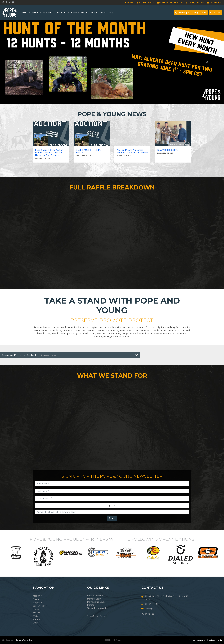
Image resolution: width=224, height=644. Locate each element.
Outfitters (195, 3)
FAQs (93, 12)
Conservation (61, 12)
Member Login (94, 599)
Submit (112, 518)
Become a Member (96, 596)
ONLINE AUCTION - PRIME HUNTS (88, 151)
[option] (16, 553)
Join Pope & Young (191, 13)
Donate (215, 13)
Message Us (149, 609)
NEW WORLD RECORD (168, 150)
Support (47, 12)
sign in (219, 640)
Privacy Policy (93, 616)
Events (74, 12)
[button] (17, 62)
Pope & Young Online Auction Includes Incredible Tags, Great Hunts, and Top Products (50, 153)
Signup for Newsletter (97, 608)
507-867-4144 (150, 604)
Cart (214, 3)
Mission (25, 12)
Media (84, 12)
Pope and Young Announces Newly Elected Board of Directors (132, 151)
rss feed (212, 640)
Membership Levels (96, 602)
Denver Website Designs (26, 640)
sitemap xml (202, 640)
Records (36, 12)
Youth (102, 12)
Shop (111, 12)
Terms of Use (105, 616)
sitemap (192, 640)
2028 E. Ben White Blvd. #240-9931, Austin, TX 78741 (165, 598)
